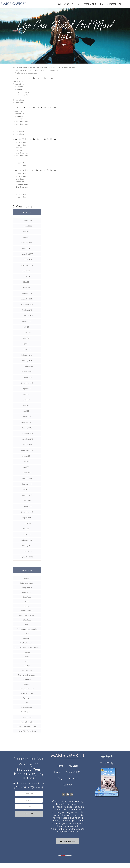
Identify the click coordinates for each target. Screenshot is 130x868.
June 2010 (27, 523)
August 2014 (27, 456)
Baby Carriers (27, 588)
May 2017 (27, 282)
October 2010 (27, 506)
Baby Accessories (27, 583)
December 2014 (27, 433)
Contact (123, 4)
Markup (27, 652)
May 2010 (27, 529)
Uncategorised (27, 707)
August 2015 (27, 389)
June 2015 (27, 400)
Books (27, 606)
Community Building (27, 615)
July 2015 (27, 394)
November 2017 (27, 254)
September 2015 (27, 383)
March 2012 (27, 490)
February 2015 (27, 422)
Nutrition (27, 666)
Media (27, 657)
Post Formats (27, 670)
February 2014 (27, 478)
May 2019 (27, 231)
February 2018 (27, 243)
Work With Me (91, 4)
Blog (103, 4)
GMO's (27, 634)
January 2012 (27, 495)
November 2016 (27, 304)
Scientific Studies (27, 693)
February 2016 (27, 355)
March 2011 (27, 501)
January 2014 (27, 484)
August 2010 (27, 518)
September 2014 (27, 450)
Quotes (27, 684)
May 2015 (27, 405)
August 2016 (27, 321)
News (27, 661)
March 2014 (27, 473)
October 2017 (27, 260)
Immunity (27, 638)
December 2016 (27, 299)
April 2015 (27, 411)
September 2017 (27, 265)
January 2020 (27, 226)
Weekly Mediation (27, 722)
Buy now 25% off (68, 841)
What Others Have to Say (27, 727)
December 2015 (27, 366)
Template (27, 698)
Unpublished (27, 717)
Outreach (112, 4)
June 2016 (27, 333)
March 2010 (27, 534)
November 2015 (27, 372)
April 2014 (27, 467)
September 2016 (27, 316)
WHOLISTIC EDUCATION (27, 731)
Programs (27, 680)
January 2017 (27, 293)
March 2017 (27, 288)
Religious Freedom (27, 689)
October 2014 (27, 445)
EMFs (27, 624)
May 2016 (27, 338)
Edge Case (65, 45)
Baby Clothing (27, 592)
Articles (27, 578)
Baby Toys (27, 597)
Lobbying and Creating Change (27, 647)
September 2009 (27, 557)
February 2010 (27, 540)
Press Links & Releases (27, 675)
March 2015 (27, 417)
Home (59, 4)
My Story (69, 4)
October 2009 (27, 551)
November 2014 (27, 439)
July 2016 (27, 327)
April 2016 (27, 344)
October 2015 (27, 377)
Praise (79, 4)
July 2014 (27, 461)
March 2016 (27, 349)
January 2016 (27, 361)
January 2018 (27, 248)
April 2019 (27, 237)
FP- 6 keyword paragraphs (27, 629)
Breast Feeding (27, 611)
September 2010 (27, 512)
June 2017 (27, 276)
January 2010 (27, 546)
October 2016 (27, 310)
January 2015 (27, 428)
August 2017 (27, 271)
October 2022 (27, 220)
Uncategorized (27, 712)
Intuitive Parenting (27, 643)
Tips (27, 703)
